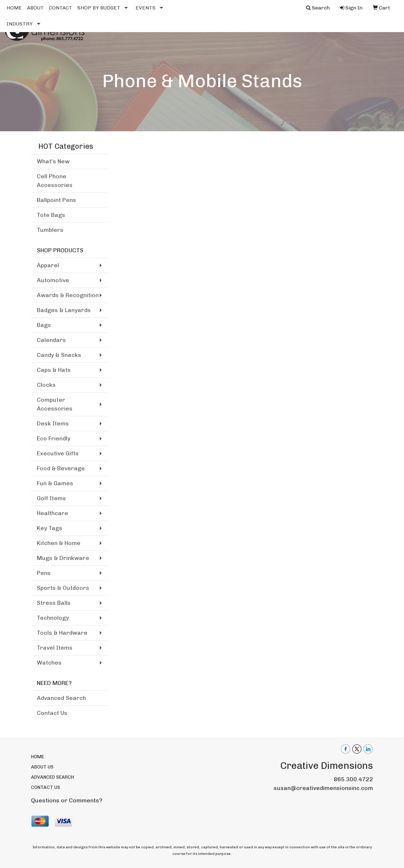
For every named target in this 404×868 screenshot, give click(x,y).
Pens (44, 573)
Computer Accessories (55, 404)
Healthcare (52, 513)
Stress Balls (54, 603)
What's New (53, 161)
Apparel (48, 265)
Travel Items (55, 648)
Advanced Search (61, 698)
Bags (44, 325)
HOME (14, 8)
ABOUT (35, 8)
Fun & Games (55, 483)
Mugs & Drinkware (63, 558)
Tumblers (50, 230)
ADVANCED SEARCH (52, 777)
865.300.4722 (353, 779)
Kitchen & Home (59, 543)
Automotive (53, 280)
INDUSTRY (20, 24)
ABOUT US (42, 767)
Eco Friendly (54, 438)
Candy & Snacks (59, 355)
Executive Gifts (58, 453)
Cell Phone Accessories (55, 181)
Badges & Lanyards (64, 310)
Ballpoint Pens (56, 200)
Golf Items (51, 498)
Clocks (46, 385)
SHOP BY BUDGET (99, 8)
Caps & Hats (54, 370)
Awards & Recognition (68, 295)
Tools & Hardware (62, 633)
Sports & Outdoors (63, 588)
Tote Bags (51, 215)
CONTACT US (46, 787)
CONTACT (60, 8)
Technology (53, 618)
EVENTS (146, 8)
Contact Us (52, 713)
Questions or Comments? (67, 800)
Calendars (51, 340)
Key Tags (50, 528)
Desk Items (53, 423)
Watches (49, 663)
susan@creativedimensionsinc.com (323, 788)
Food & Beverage (61, 468)
